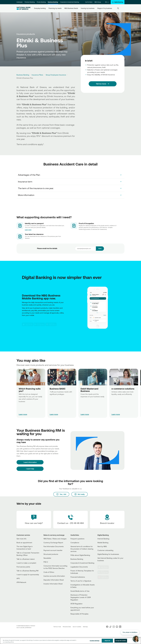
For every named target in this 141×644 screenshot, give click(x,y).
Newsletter (47, 558)
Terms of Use (57, 627)
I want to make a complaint (26, 563)
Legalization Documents (79, 567)
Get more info (21, 539)
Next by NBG (102, 546)
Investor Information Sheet (53, 584)
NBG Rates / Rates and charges (55, 539)
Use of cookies (77, 627)
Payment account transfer (53, 550)
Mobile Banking (103, 543)
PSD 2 (46, 562)
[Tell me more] (103, 84)
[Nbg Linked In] (120, 627)
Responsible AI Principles (79, 614)
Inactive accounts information (54, 576)
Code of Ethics (49, 572)
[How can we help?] (34, 520)
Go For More (89, 2)
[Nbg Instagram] (114, 627)
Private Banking (41, 2)
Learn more (28, 230)
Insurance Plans (37, 75)
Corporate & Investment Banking (70, 2)
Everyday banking (40, 8)
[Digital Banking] (118, 2)
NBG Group (98, 2)
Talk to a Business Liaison (26, 559)
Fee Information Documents (54, 546)
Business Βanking (77, 559)
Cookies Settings (95, 641)
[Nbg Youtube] (117, 627)
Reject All (107, 641)
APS (18, 578)
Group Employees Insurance (56, 75)
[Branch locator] (107, 520)
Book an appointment (24, 543)
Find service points (23, 567)
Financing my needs (55, 8)
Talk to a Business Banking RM (27, 571)
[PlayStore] (39, 324)
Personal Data (67, 627)
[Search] (118, 8)
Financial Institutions (78, 577)
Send (100, 249)
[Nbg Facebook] (107, 627)
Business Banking (53, 2)
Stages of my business (105, 8)
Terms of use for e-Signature (81, 581)
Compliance (75, 543)
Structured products (51, 554)
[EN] (107, 2)
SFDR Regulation (76, 604)
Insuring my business (88, 8)
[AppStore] (28, 324)
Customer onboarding (105, 550)
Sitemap (85, 627)
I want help (30, 469)
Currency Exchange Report (53, 543)
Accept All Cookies (121, 641)
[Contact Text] (70, 520)
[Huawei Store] (51, 324)
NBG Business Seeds (71, 8)
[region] (70, 641)
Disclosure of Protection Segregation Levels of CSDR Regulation (81, 597)
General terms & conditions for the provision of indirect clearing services (82, 549)
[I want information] (30, 462)
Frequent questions (77, 539)
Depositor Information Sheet (54, 580)
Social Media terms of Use (80, 591)
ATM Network (21, 582)
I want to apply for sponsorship (28, 575)
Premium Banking (30, 2)
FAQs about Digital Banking (80, 555)
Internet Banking (103, 539)
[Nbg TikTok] (110, 627)
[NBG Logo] (24, 8)
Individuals (20, 2)
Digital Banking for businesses (108, 554)
